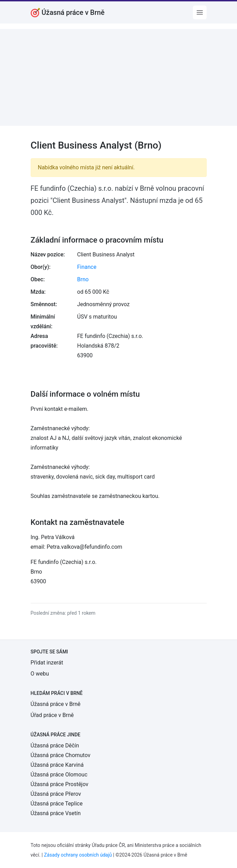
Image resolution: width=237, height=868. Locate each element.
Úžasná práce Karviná (57, 765)
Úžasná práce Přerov (56, 794)
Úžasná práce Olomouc (59, 775)
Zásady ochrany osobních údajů (78, 855)
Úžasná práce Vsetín (56, 813)
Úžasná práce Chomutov (61, 755)
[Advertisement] (119, 77)
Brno (83, 279)
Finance (87, 267)
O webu (40, 674)
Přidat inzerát (47, 663)
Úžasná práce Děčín (55, 746)
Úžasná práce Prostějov (60, 784)
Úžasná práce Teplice (57, 804)
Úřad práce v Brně (52, 715)
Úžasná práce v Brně (56, 704)
